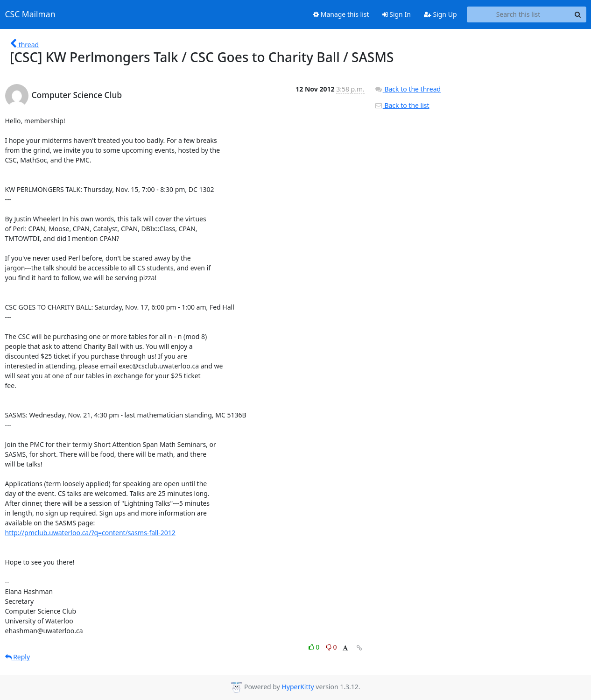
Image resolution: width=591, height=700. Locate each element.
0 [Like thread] (315, 647)
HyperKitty (298, 687)
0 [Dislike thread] (331, 647)
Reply (18, 657)
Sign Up (440, 14)
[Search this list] (518, 14)
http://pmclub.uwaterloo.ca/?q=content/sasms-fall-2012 (90, 533)
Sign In (397, 14)
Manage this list (341, 14)
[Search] (578, 14)
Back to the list (402, 105)
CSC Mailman (30, 14)
